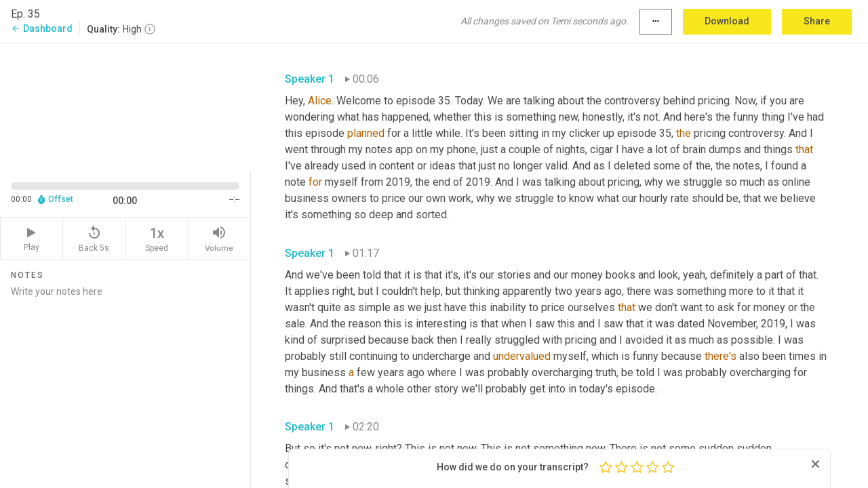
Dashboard (42, 28)
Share (817, 21)
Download (727, 21)
